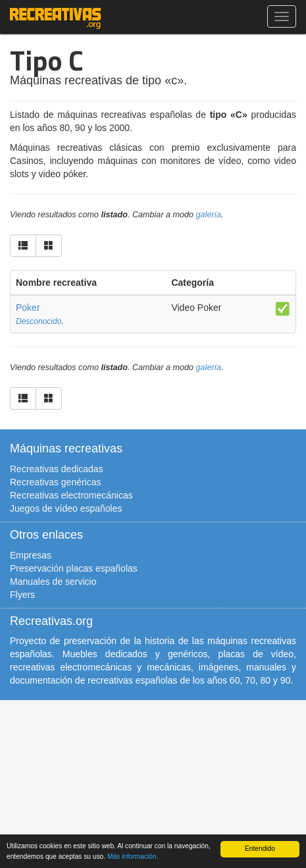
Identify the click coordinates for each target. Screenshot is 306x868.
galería (209, 215)
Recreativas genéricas (56, 482)
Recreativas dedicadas (57, 469)
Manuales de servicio (53, 582)
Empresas (31, 555)
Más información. (133, 856)
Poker (28, 308)
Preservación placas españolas (74, 568)
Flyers (22, 595)
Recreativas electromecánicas (71, 495)
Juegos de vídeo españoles (66, 508)
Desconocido (38, 321)
